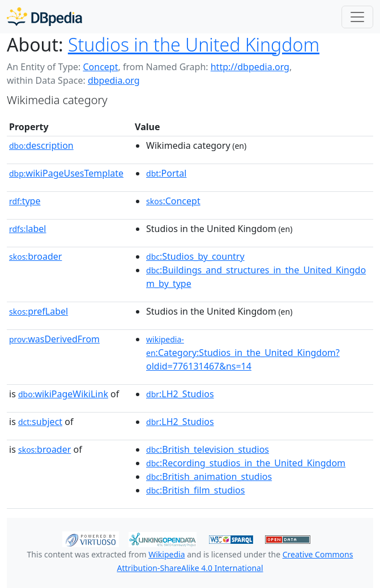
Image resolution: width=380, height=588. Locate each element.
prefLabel (39, 311)
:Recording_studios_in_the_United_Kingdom (246, 463)
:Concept (173, 201)
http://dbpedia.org (250, 67)
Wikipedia (166, 554)
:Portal (166, 173)
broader (35, 256)
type (25, 201)
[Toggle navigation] (357, 17)
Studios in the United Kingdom (194, 44)
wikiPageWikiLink (63, 394)
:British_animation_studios (209, 477)
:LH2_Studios (180, 394)
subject (40, 422)
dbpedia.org (114, 80)
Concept (100, 67)
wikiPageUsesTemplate (66, 173)
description (41, 145)
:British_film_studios (195, 490)
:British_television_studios (208, 449)
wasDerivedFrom (54, 339)
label (28, 229)
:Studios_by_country (195, 256)
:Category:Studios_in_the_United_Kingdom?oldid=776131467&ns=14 (243, 353)
